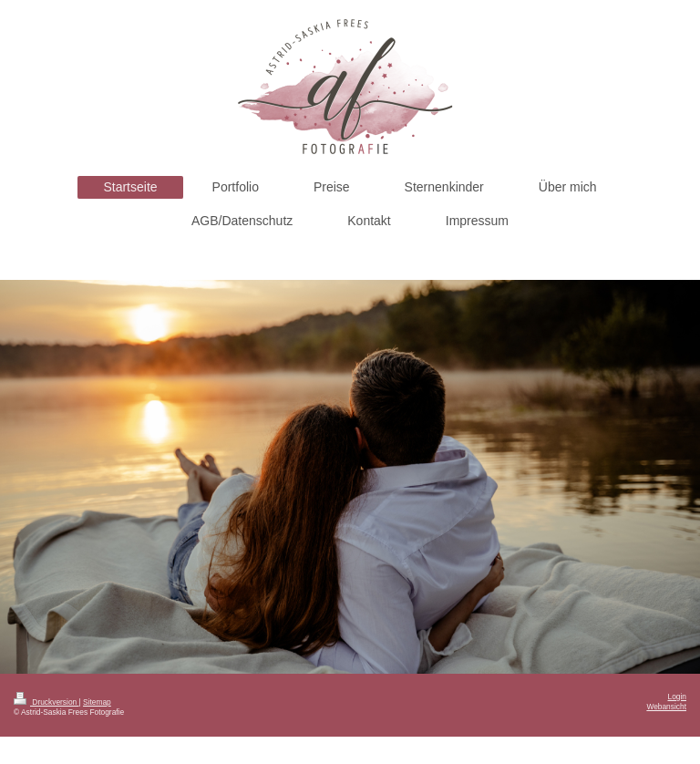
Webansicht (666, 707)
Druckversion (46, 702)
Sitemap (97, 702)
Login (678, 697)
